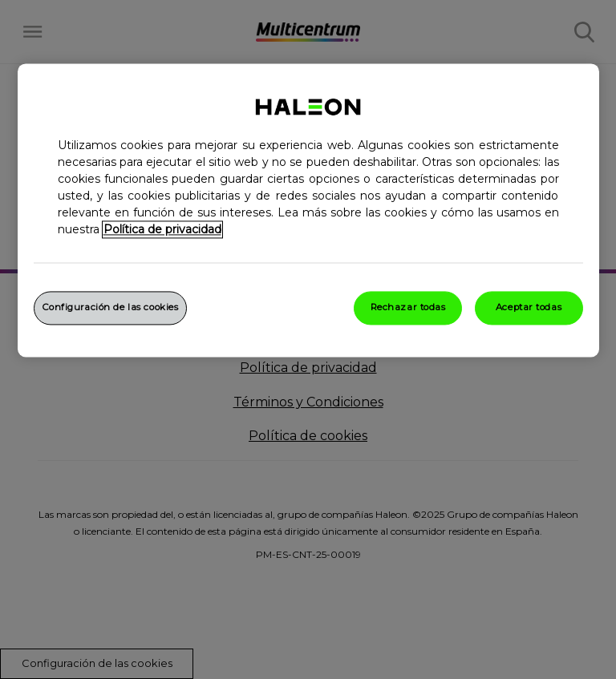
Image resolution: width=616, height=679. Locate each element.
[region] (308, 210)
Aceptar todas (529, 307)
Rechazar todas (408, 307)
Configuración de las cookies (111, 307)
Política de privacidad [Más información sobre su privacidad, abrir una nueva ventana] (162, 229)
